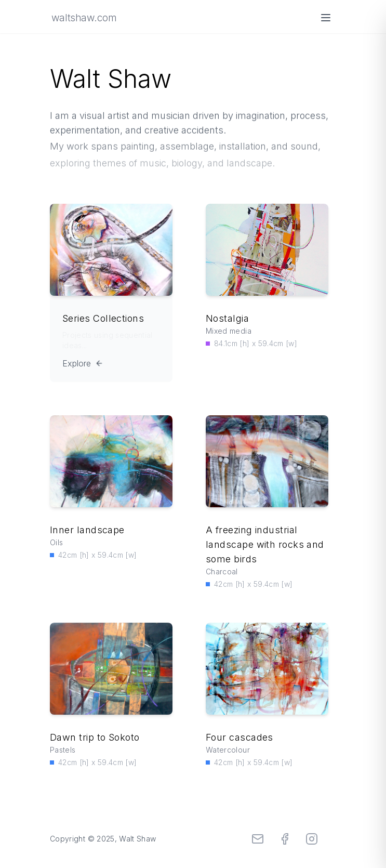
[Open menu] (326, 18)
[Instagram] (312, 839)
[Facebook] (285, 839)
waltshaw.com (84, 18)
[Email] (258, 839)
